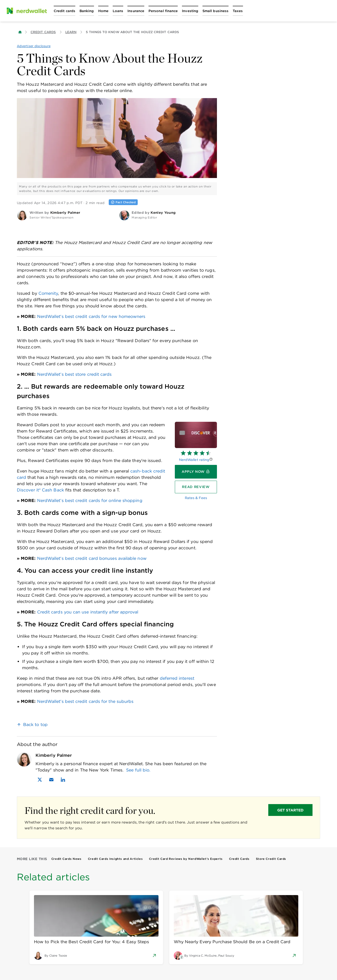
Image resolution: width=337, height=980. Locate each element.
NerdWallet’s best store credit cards (75, 374)
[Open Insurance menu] (136, 11)
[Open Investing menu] (190, 11)
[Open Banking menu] (87, 11)
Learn (71, 32)
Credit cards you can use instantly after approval (88, 612)
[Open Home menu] (103, 11)
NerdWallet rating (194, 460)
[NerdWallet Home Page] (27, 11)
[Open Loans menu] (118, 11)
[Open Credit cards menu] (65, 11)
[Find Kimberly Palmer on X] (40, 780)
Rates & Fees (196, 498)
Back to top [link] (35, 725)
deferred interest (177, 678)
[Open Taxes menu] (238, 11)
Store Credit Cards (271, 859)
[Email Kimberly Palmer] (51, 780)
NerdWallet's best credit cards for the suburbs (85, 701)
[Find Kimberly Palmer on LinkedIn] (63, 780)
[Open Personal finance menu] (163, 11)
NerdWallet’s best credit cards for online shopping (90, 501)
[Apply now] (196, 472)
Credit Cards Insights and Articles (115, 859)
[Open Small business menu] (215, 11)
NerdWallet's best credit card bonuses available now (92, 558)
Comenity (48, 293)
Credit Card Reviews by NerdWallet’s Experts (186, 859)
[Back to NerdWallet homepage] (20, 32)
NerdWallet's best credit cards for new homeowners (91, 316)
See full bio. (138, 770)
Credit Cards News (66, 859)
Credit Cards (43, 32)
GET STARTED (291, 810)
